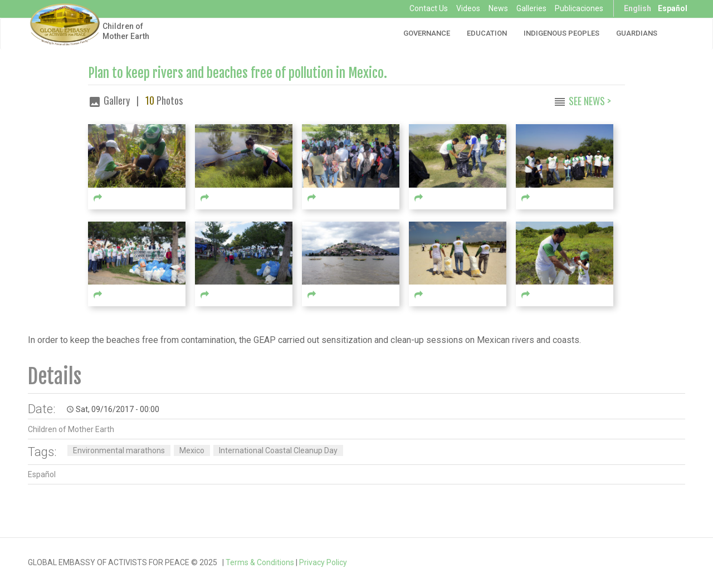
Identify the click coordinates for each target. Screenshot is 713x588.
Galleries (531, 8)
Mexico (192, 450)
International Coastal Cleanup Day (278, 450)
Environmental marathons (119, 450)
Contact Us (429, 8)
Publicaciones (579, 8)
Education (487, 33)
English (638, 8)
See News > (590, 101)
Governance (427, 33)
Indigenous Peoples (561, 33)
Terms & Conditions (260, 562)
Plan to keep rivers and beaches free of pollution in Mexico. (238, 73)
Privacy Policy (323, 562)
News (498, 8)
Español (673, 8)
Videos (468, 8)
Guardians (637, 33)
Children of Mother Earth (126, 31)
